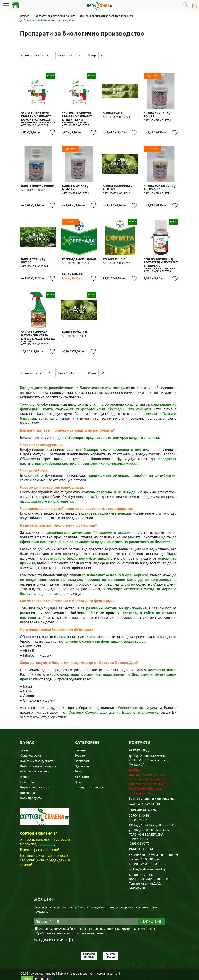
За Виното (82, 768)
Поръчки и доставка (34, 778)
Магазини (27, 773)
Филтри (92, 55)
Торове (80, 746)
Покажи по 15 (65, 55)
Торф (78, 762)
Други (79, 773)
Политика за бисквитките (38, 757)
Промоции (27, 784)
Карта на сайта (107, 965)
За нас (24, 741)
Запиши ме (152, 913)
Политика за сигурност (36, 752)
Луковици (82, 757)
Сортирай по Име (32, 55)
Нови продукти (31, 789)
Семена (80, 741)
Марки (25, 768)
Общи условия (31, 746)
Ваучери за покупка (89, 778)
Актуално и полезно (34, 762)
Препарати (82, 752)
